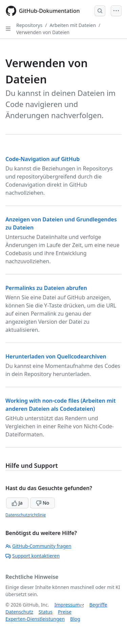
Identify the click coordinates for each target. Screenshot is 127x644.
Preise (65, 612)
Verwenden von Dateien (43, 32)
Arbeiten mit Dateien (73, 25)
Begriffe (98, 605)
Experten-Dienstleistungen (35, 619)
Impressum (67, 605)
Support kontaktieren (33, 556)
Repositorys (29, 25)
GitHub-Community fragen (38, 546)
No (43, 503)
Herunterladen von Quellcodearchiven (56, 356)
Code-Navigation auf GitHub (43, 159)
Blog (75, 619)
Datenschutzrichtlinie (26, 515)
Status (46, 612)
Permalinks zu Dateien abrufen (46, 288)
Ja (17, 503)
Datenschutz (19, 612)
